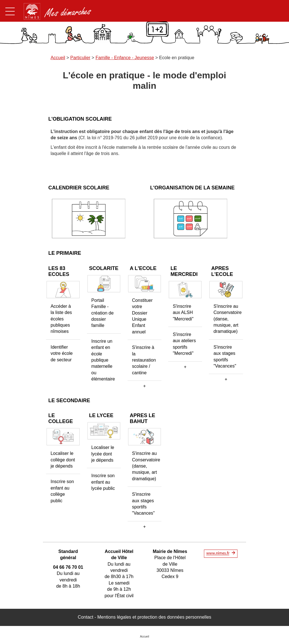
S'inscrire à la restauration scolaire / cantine (144, 360)
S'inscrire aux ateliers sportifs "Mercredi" (184, 344)
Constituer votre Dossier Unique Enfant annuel (142, 316)
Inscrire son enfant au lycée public (103, 482)
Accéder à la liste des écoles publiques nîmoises (61, 319)
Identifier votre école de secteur (62, 353)
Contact (85, 617)
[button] (144, 386)
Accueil (58, 58)
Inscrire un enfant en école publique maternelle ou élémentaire (103, 360)
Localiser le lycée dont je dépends (103, 454)
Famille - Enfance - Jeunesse (125, 58)
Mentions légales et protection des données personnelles (154, 617)
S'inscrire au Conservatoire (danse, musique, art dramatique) (227, 319)
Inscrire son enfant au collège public (62, 491)
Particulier (80, 58)
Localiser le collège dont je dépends (63, 460)
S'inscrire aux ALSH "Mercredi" (183, 313)
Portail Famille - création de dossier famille (103, 313)
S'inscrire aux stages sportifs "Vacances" (225, 357)
